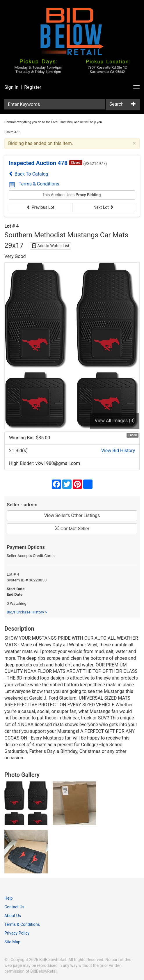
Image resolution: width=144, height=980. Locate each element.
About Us (13, 916)
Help (9, 898)
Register (33, 87)
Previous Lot (40, 207)
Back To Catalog (29, 174)
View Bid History (118, 451)
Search (117, 104)
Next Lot (104, 207)
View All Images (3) (115, 421)
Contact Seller (72, 528)
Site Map (12, 942)
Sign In (11, 87)
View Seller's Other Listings (72, 515)
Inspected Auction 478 (38, 163)
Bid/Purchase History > (27, 612)
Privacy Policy (17, 933)
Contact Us (14, 907)
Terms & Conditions (34, 184)
